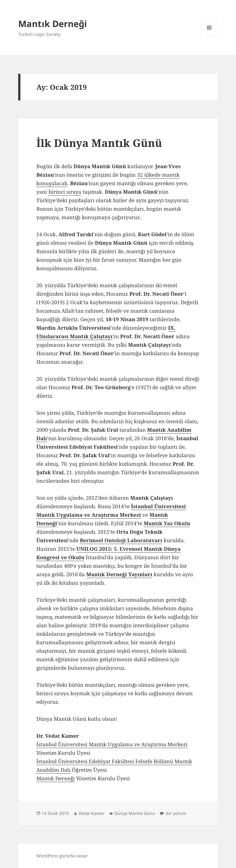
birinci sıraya (65, 192)
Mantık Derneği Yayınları (119, 574)
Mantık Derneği (53, 24)
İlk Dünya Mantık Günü (99, 143)
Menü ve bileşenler (209, 36)
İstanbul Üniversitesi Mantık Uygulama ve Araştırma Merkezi (112, 744)
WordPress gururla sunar (62, 856)
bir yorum (175, 813)
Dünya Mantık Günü (135, 813)
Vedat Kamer (92, 813)
